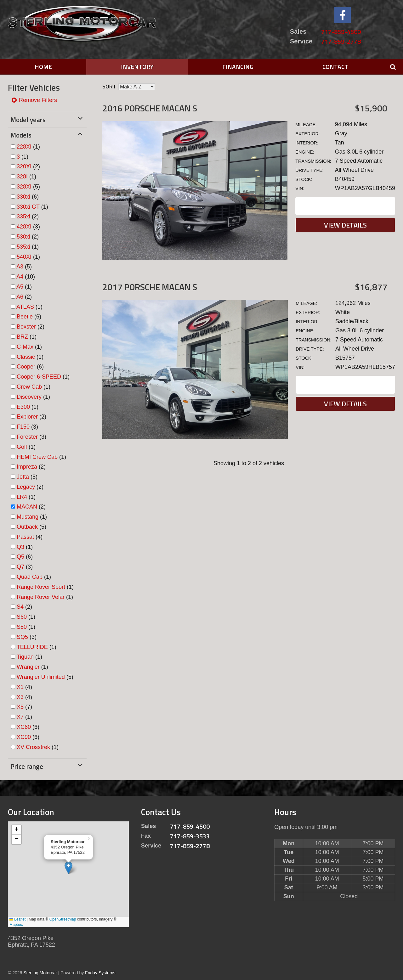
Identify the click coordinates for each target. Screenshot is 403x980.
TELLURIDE (32, 647)
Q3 (20, 547)
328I (22, 177)
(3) (28, 227)
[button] (68, 868)
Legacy (26, 487)
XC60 (24, 727)
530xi (23, 237)
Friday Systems (100, 973)
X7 (20, 717)
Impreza (27, 467)
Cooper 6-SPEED (39, 377)
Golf (22, 447)
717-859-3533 (190, 836)
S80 (22, 627)
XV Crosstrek (33, 747)
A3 (20, 267)
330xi (23, 197)
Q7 (20, 567)
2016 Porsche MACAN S (150, 108)
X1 (20, 687)
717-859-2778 (341, 41)
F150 (23, 427)
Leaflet (17, 919)
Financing (238, 67)
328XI (24, 187)
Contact (335, 67)
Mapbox (16, 925)
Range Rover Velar (41, 597)
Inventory (137, 67)
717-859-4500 (341, 32)
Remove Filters (34, 100)
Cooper (26, 367)
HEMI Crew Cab (37, 457)
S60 (22, 617)
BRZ (22, 337)
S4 (20, 607)
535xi (23, 247)
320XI (24, 166)
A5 (20, 287)
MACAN (27, 507)
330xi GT (28, 207)
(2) (28, 166)
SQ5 (22, 637)
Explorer (27, 417)
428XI (24, 227)
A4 (20, 277)
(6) (28, 197)
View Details (345, 225)
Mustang (28, 517)
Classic (26, 357)
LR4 (22, 497)
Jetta (23, 477)
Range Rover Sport (41, 587)
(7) (24, 707)
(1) (28, 147)
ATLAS (25, 307)
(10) (26, 277)
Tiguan (25, 657)
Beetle (25, 317)
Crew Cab (29, 387)
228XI (24, 147)
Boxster (26, 327)
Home (43, 67)
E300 (23, 407)
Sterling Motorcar (40, 973)
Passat (25, 537)
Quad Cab (30, 577)
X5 (20, 707)
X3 (20, 697)
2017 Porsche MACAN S (150, 287)
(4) (30, 537)
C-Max (25, 347)
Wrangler (28, 667)
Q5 (20, 557)
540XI (24, 257)
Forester (27, 437)
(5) (28, 187)
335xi (23, 217)
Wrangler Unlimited (41, 677)
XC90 (24, 737)
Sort (109, 86)
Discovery (29, 397)
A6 (20, 297)
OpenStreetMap (63, 919)
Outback (27, 527)
